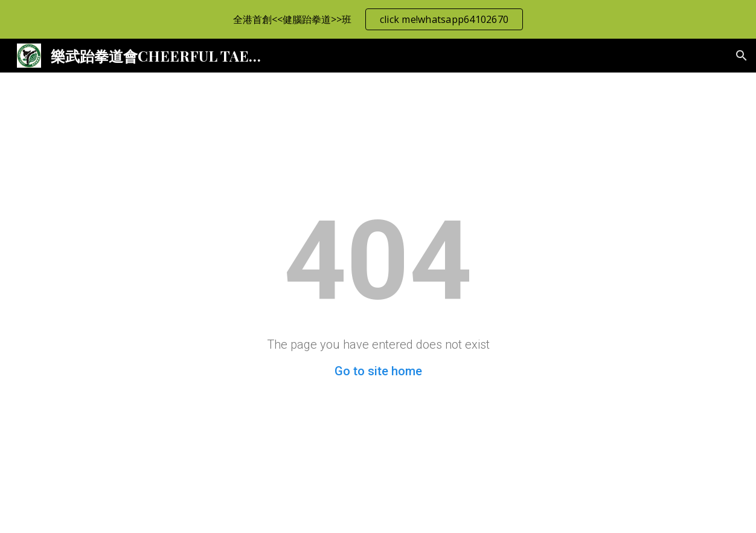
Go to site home (378, 371)
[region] (378, 19)
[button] (742, 56)
